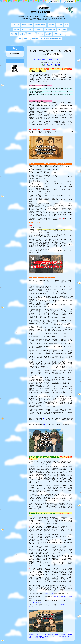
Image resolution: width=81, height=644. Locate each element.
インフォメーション (27, 29)
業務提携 (49, 34)
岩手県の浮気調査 (39, 638)
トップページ (15, 25)
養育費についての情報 (50, 636)
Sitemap (26, 39)
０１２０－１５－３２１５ (52, 64)
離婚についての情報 (60, 635)
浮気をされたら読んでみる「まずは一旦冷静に (41, 635)
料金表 (67, 25)
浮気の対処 (14, 34)
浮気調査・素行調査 (27, 25)
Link (68, 34)
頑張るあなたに (37, 602)
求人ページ (40, 34)
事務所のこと (31, 34)
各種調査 (60, 25)
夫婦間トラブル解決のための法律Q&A (63, 597)
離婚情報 (22, 34)
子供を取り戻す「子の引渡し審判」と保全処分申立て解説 (46, 39)
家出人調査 (51, 25)
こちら (45, 418)
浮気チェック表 (62, 29)
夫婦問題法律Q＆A (50, 29)
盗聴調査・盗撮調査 (40, 25)
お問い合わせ (68, 2)
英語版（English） (59, 34)
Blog (20, 39)
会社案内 (17, 29)
